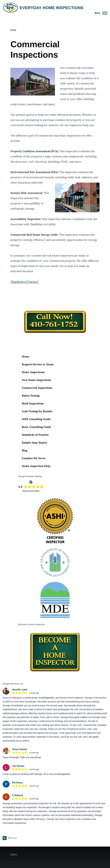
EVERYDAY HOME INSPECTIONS (52, 8)
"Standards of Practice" (24, 282)
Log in (14, 854)
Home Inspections (33, 372)
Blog (25, 450)
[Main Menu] (100, 13)
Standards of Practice (35, 435)
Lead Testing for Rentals (37, 411)
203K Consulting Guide (36, 419)
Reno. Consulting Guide (36, 427)
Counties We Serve (34, 458)
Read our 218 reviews (31, 491)
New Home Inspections (36, 380)
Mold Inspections (33, 403)
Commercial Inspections (37, 388)
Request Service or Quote (38, 364)
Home (13, 30)
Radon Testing (31, 396)
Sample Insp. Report (35, 443)
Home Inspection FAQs (36, 466)
